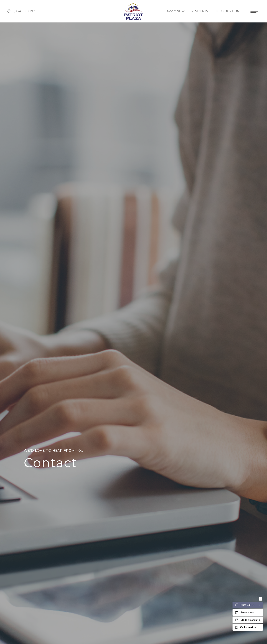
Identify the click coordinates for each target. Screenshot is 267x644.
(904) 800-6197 (21, 11)
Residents (200, 11)
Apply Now (176, 11)
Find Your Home (228, 11)
